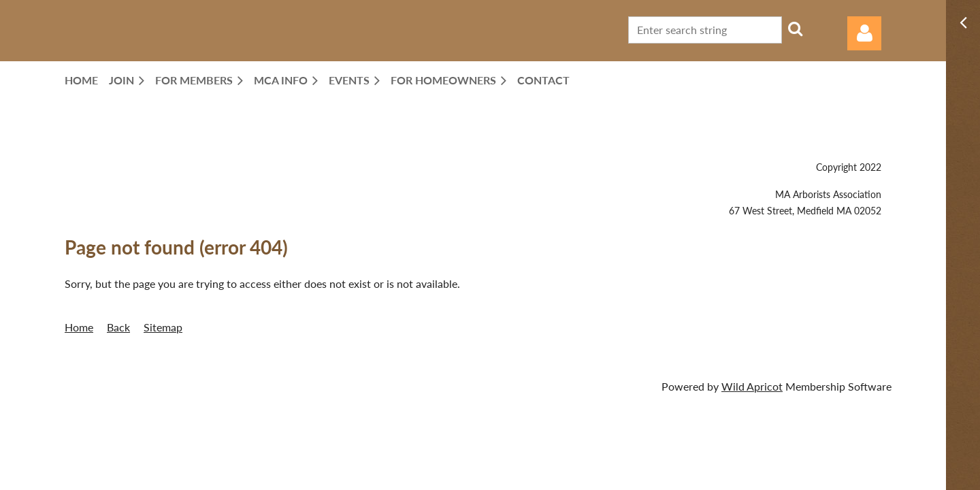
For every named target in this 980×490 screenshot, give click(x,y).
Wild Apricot (752, 386)
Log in (864, 33)
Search (795, 29)
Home (79, 327)
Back (118, 327)
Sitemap (163, 327)
